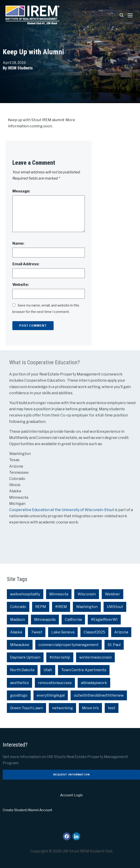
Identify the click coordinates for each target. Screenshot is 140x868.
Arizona (121, 632)
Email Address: (26, 264)
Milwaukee (20, 645)
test (112, 708)
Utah (48, 670)
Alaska (16, 632)
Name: (18, 243)
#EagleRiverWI (104, 620)
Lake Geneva (63, 632)
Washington (87, 607)
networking (62, 708)
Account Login (71, 795)
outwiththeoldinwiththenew (99, 695)
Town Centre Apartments (84, 670)
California (73, 620)
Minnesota (59, 594)
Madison (18, 620)
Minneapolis (45, 620)
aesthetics (19, 683)
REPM (41, 607)
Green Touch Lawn (26, 708)
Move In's (90, 708)
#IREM (61, 607)
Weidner (113, 594)
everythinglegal (51, 695)
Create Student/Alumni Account (27, 810)
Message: (21, 191)
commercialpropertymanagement (69, 645)
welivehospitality (25, 594)
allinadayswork (94, 683)
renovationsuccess (55, 683)
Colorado (18, 607)
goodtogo (19, 695)
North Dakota (22, 670)
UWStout (115, 607)
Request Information (71, 775)
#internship (60, 657)
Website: (21, 285)
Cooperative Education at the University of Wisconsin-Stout (62, 510)
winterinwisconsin (95, 657)
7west (37, 632)
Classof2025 (94, 632)
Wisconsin (87, 594)
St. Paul (114, 645)
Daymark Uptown (25, 657)
